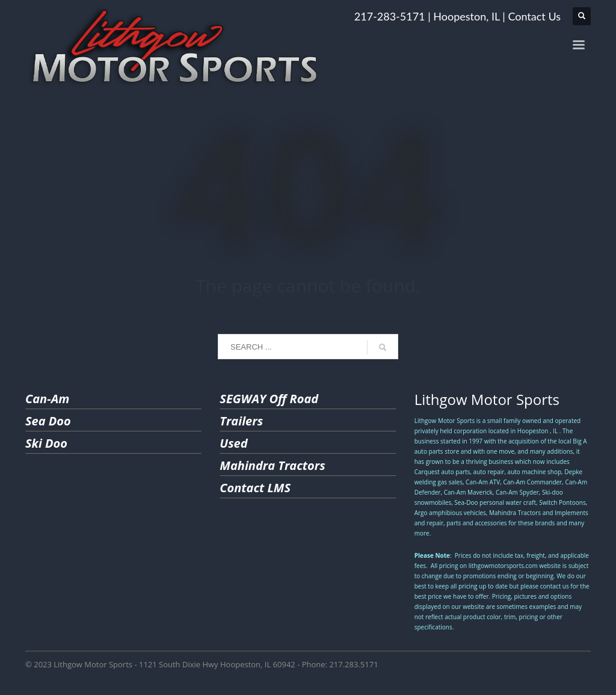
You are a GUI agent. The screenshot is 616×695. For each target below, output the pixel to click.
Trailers (241, 421)
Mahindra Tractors (272, 465)
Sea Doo (48, 421)
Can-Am (47, 399)
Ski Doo (46, 443)
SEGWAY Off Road (269, 399)
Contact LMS (255, 488)
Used (233, 443)
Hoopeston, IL (466, 16)
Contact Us (534, 16)
